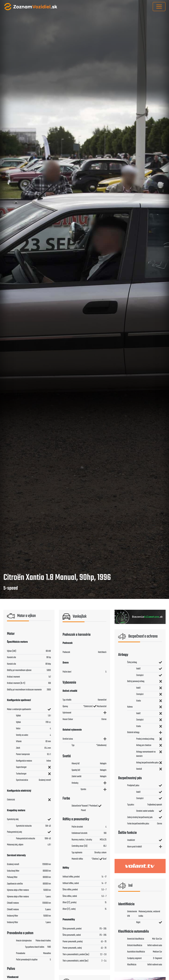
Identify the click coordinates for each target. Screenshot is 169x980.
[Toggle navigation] (159, 7)
